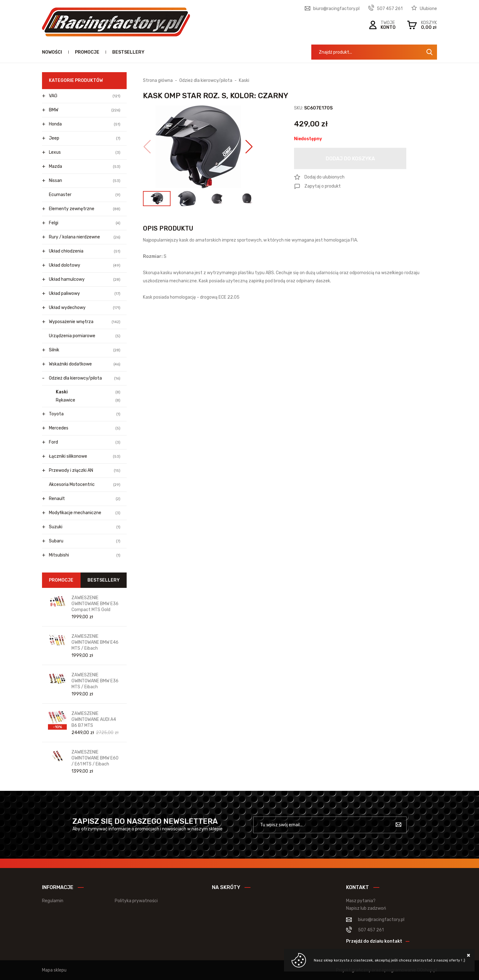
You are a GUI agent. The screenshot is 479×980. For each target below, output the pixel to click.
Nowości (52, 52)
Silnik (85, 350)
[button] (147, 147)
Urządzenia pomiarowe (85, 336)
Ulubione (428, 9)
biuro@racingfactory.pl (336, 9)
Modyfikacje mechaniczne (85, 513)
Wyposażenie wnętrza (85, 322)
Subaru (85, 541)
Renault (85, 499)
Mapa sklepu (54, 970)
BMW (85, 110)
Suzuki (85, 527)
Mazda (85, 167)
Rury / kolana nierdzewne (85, 237)
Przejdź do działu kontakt (374, 941)
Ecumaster (85, 195)
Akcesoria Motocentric (85, 485)
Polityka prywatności (136, 901)
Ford (85, 442)
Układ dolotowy (85, 265)
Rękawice (88, 400)
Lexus (85, 152)
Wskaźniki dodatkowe (85, 364)
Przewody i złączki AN (85, 471)
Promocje (87, 52)
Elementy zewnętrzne (85, 209)
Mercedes (85, 428)
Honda (85, 124)
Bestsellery (128, 52)
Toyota (85, 414)
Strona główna (158, 80)
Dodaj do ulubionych (324, 177)
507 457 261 (390, 9)
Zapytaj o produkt (323, 186)
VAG (85, 96)
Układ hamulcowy (85, 280)
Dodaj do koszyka (350, 159)
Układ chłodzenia (85, 251)
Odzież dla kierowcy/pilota (85, 378)
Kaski (88, 392)
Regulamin (53, 901)
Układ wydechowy (85, 308)
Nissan (85, 181)
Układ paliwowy (85, 294)
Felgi (85, 223)
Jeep (85, 138)
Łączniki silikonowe (85, 456)
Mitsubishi (85, 555)
